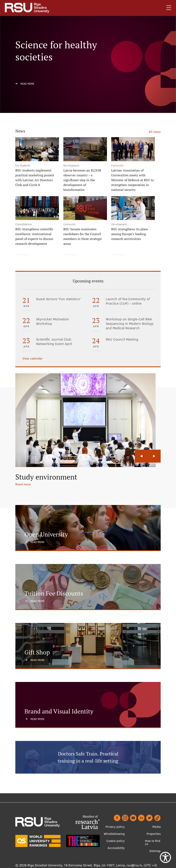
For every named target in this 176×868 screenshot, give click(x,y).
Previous (141, 456)
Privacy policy (115, 826)
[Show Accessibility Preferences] (165, 857)
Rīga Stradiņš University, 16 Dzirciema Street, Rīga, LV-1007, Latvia (76, 865)
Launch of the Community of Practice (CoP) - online (128, 301)
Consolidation (24, 224)
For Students (23, 166)
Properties (154, 834)
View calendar (32, 358)
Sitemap (155, 851)
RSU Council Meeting (122, 339)
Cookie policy (116, 841)
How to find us (153, 842)
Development (71, 166)
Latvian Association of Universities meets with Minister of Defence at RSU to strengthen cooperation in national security (133, 180)
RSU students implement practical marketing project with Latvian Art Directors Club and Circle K (35, 178)
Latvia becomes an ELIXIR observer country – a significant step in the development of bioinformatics (82, 180)
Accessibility (116, 848)
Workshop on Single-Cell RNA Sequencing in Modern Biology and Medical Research (130, 324)
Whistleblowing (114, 834)
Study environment (46, 477)
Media (157, 826)
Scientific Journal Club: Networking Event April (54, 342)
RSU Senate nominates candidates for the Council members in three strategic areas (83, 236)
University (117, 166)
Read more (27, 84)
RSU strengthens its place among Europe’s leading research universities (130, 234)
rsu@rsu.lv (134, 865)
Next (154, 456)
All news (155, 132)
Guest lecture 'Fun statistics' (58, 299)
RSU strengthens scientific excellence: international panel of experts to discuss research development (34, 236)
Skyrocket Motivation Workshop (53, 321)
